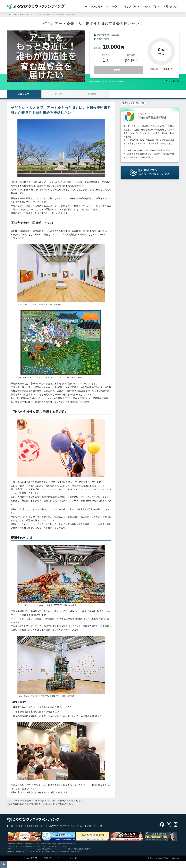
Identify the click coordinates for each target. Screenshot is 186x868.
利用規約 (45, 858)
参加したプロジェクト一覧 (104, 6)
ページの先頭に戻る (4, 864)
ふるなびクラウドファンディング (20, 15)
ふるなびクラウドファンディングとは (140, 6)
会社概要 (31, 858)
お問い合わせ (170, 6)
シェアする (174, 81)
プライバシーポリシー (65, 858)
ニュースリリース (15, 858)
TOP (84, 6)
